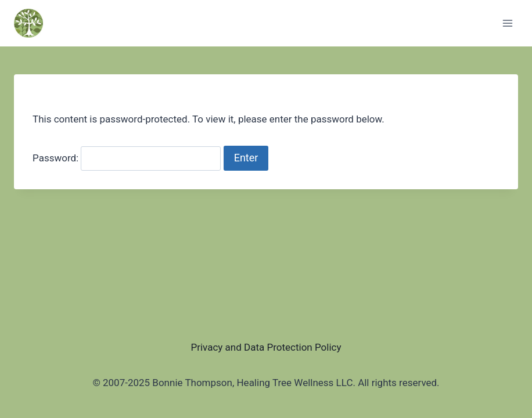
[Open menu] (507, 23)
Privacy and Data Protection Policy (266, 347)
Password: (127, 158)
